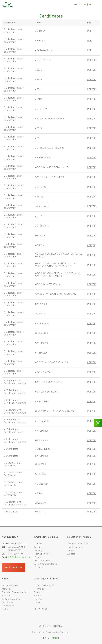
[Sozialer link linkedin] (39, 609)
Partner (38, 599)
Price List (7, 596)
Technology (40, 589)
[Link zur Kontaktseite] (98, 423)
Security (38, 551)
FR (90, 5)
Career (38, 596)
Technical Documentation (14, 592)
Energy (38, 557)
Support (71, 554)
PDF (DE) (92, 60)
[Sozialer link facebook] (35, 609)
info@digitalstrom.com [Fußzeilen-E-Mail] (20, 557)
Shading (38, 547)
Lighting (38, 544)
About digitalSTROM (44, 586)
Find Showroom (74, 547)
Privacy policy (52, 632)
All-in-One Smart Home (46, 564)
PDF (89, 31)
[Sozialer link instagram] (46, 609)
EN (85, 5)
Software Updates (11, 599)
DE (76, 5)
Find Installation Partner (79, 544)
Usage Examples (10, 586)
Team (37, 592)
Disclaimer (65, 632)
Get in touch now (14, 567)
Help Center (8, 606)
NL (80, 5)
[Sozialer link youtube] (43, 609)
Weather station (42, 561)
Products (39, 567)
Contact (70, 551)
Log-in (37, 602)
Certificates (8, 602)
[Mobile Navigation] (98, 5)
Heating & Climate (43, 554)
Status (5, 609)
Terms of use (38, 632)
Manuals (6, 589)
